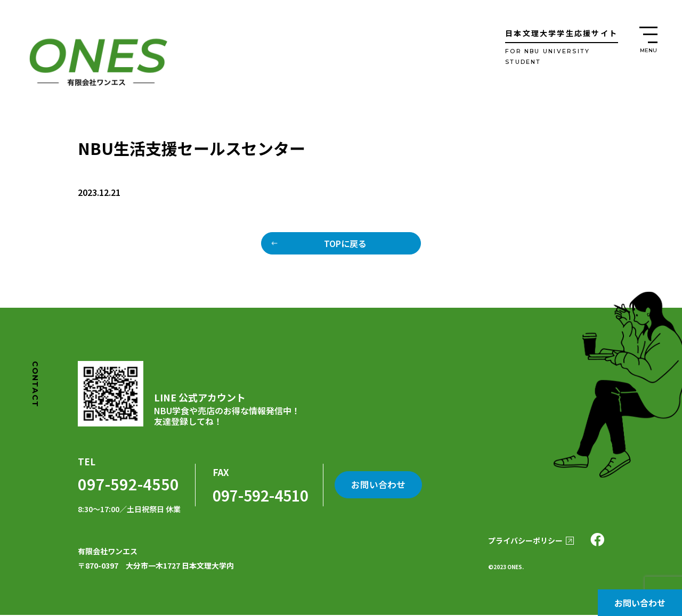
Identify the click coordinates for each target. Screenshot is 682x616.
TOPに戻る (345, 243)
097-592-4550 (126, 484)
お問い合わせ (640, 603)
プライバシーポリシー (523, 541)
